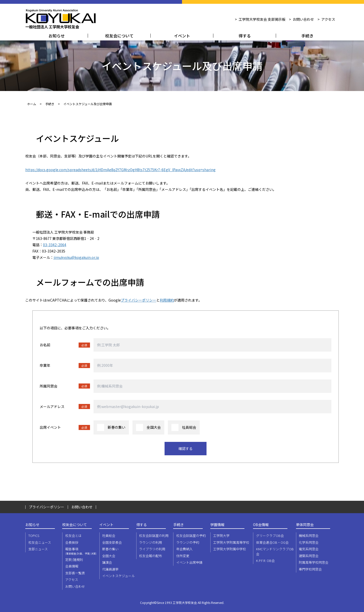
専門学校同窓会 (310, 569)
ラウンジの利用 (151, 542)
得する (245, 36)
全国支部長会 (112, 542)
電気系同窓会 (309, 549)
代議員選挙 (110, 569)
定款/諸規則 (74, 560)
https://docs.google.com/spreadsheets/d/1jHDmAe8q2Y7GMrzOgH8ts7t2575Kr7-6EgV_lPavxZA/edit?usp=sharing (120, 170)
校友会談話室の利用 (154, 536)
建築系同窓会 (309, 556)
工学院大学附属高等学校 (231, 542)
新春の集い (110, 549)
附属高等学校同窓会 (314, 562)
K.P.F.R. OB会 (265, 561)
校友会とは (73, 536)
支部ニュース (38, 549)
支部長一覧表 (75, 573)
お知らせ (57, 36)
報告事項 (82, 551)
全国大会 (109, 556)
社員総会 (109, 536)
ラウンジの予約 (188, 542)
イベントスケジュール (118, 576)
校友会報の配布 (151, 556)
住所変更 (183, 556)
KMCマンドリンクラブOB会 (275, 551)
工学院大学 (221, 536)
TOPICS (34, 536)
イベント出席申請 (189, 562)
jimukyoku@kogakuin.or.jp (76, 257)
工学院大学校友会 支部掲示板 (262, 19)
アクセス (328, 19)
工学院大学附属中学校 (230, 549)
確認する (186, 448)
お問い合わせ (303, 19)
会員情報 (72, 566)
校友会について (119, 36)
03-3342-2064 (55, 245)
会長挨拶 (72, 542)
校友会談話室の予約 (191, 536)
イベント (182, 36)
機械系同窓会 (309, 536)
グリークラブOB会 (270, 536)
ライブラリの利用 (152, 549)
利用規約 (167, 300)
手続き (307, 36)
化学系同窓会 (309, 542)
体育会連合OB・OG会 (272, 542)
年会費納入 (184, 549)
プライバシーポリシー (139, 300)
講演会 (107, 562)
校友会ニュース (40, 542)
